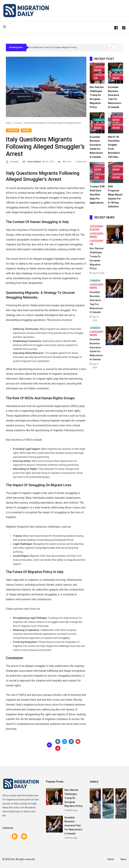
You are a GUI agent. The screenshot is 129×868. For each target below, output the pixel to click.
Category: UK (101, 77)
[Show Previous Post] (112, 48)
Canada (118, 70)
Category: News (101, 69)
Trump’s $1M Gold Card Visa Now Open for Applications (97, 195)
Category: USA (101, 176)
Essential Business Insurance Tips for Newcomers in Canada (73, 826)
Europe (18, 123)
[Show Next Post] (118, 48)
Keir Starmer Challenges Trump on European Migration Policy (74, 798)
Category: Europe (97, 228)
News (26, 130)
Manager (14, 162)
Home (9, 123)
